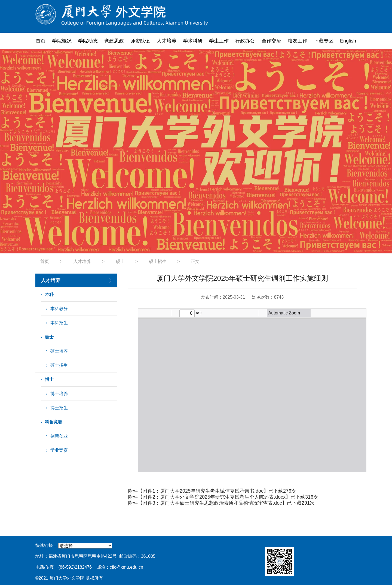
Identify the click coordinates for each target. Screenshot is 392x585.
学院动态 (88, 41)
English (348, 41)
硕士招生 (158, 261)
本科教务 (59, 309)
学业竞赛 (59, 450)
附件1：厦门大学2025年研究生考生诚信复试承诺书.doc (203, 491)
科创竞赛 (54, 422)
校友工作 (298, 41)
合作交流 (271, 41)
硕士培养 (59, 351)
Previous (43, 151)
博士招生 (59, 408)
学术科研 (193, 41)
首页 (41, 41)
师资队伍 (140, 41)
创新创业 (59, 436)
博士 (49, 379)
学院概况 (62, 41)
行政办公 (245, 41)
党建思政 (114, 41)
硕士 (120, 261)
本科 (49, 294)
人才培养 (167, 41)
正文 (195, 261)
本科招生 (59, 323)
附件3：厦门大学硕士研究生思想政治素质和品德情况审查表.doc (212, 503)
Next (349, 151)
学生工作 (219, 41)
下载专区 (324, 41)
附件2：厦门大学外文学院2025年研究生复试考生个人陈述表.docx (214, 497)
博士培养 (59, 394)
